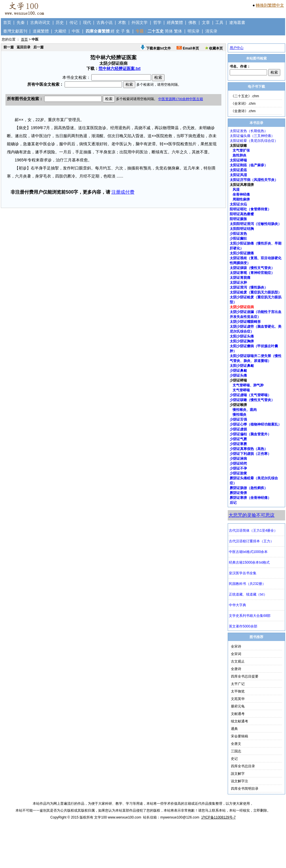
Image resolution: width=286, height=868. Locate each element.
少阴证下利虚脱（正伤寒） (250, 454)
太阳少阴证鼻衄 (242, 366)
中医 (76, 31)
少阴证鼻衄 (238, 371)
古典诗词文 (40, 22)
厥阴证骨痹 (238, 493)
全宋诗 (236, 646)
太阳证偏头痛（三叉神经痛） (252, 136)
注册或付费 (123, 192)
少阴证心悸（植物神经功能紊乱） (256, 424)
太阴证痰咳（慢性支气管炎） (252, 268)
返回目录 (24, 47)
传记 (74, 22)
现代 (87, 22)
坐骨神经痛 (241, 194)
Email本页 (188, 48)
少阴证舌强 (238, 419)
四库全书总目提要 (245, 676)
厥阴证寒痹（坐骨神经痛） (250, 498)
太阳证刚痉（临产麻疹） (249, 165)
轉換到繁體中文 (270, 5)
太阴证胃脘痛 (240, 278)
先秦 (21, 22)
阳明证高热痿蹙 (242, 214)
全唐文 (236, 744)
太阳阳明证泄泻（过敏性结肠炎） (256, 224)
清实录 (211, 31)
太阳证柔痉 (238, 170)
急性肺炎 (239, 155)
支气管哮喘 (241, 390)
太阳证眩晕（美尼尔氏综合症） (254, 141)
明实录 (194, 31)
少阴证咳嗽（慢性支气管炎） (252, 400)
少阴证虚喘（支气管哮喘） (250, 395)
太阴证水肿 (238, 283)
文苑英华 (238, 699)
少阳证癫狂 (238, 239)
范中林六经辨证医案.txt (120, 68)
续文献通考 (239, 721)
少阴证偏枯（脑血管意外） (250, 434)
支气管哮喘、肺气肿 (248, 385)
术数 (122, 22)
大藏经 (60, 31)
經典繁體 (175, 22)
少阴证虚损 (238, 429)
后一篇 (38, 47)
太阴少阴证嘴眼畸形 (245, 322)
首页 (7, 22)
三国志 (236, 751)
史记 (234, 759)
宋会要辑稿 (239, 736)
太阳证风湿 (238, 175)
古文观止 (238, 661)
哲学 (157, 22)
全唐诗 (236, 669)
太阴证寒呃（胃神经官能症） (252, 273)
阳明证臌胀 (238, 219)
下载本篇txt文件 (156, 48)
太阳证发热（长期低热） (249, 131)
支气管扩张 (241, 150)
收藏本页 (214, 48)
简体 (169, 31)
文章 (206, 22)
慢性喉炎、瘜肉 (245, 410)
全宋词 (236, 654)
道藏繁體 (41, 31)
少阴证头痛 (238, 375)
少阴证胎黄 (238, 473)
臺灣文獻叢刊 (15, 31)
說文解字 (238, 774)
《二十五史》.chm (245, 96)
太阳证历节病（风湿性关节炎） (254, 180)
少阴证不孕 (238, 468)
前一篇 (9, 47)
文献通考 (238, 714)
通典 (234, 729)
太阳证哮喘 (238, 160)
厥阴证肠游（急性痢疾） (249, 488)
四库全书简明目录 (245, 789)
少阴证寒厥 (238, 444)
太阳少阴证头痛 (242, 336)
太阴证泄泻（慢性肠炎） (249, 287)
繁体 (178, 31)
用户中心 (237, 48)
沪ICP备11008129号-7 (219, 817)
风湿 (236, 190)
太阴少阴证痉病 (242, 307)
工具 (219, 22)
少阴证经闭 (238, 463)
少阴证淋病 (238, 459)
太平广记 (238, 684)
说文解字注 (239, 781)
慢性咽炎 (239, 415)
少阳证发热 (238, 234)
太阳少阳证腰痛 (242, 253)
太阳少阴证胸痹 (242, 341)
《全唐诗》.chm (243, 111)
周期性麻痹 (241, 199)
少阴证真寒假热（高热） (249, 449)
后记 (233, 503)
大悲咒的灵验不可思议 (252, 515)
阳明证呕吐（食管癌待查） (250, 209)
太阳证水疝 (238, 204)
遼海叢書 (237, 22)
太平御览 (238, 691)
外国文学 (140, 22)
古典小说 (105, 22)
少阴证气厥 (238, 439)
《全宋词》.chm (243, 104)
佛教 (192, 22)
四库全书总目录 (243, 766)
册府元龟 (238, 706)
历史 (60, 22)
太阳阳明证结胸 (242, 229)
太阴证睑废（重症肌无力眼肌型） (256, 292)
